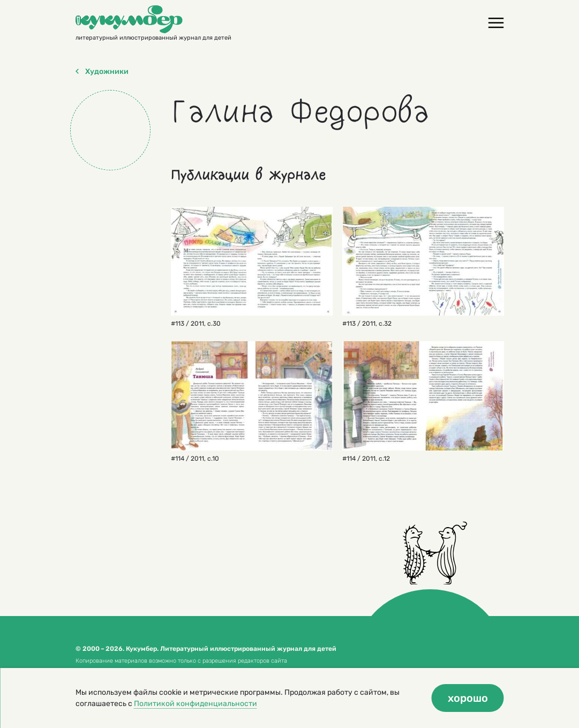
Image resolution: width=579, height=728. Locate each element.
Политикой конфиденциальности (195, 704)
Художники (102, 72)
